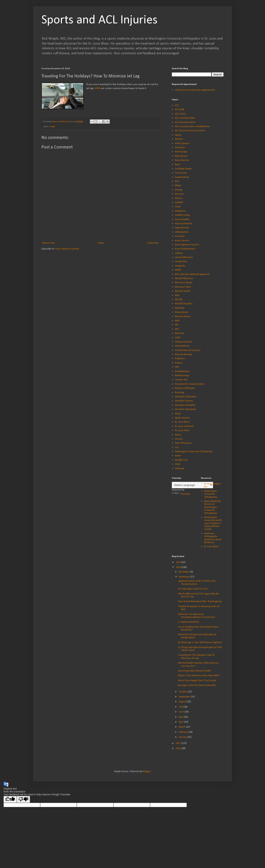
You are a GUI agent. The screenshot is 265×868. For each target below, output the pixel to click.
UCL (177, 447)
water (178, 456)
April (181, 722)
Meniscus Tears (183, 287)
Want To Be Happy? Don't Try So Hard (197, 681)
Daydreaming (182, 177)
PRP (177, 367)
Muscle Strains (183, 317)
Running (179, 393)
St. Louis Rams (182, 430)
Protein (179, 363)
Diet (177, 181)
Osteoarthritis (182, 346)
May (181, 717)
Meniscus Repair (184, 283)
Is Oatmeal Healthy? (189, 622)
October (183, 692)
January (183, 737)
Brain (178, 165)
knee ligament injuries (187, 245)
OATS (178, 338)
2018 (179, 567)
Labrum (179, 253)
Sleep (52, 127)
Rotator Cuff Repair (185, 388)
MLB (177, 295)
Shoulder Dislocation (186, 397)
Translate (181, 494)
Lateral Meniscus (184, 257)
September (185, 697)
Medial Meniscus (184, 278)
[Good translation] (10, 799)
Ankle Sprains (182, 143)
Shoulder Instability (185, 405)
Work (178, 464)
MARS (178, 270)
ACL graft (180, 110)
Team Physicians (183, 443)
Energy (179, 190)
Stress (178, 435)
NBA (177, 321)
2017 (179, 743)
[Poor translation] (23, 799)
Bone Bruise (181, 156)
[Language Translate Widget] (192, 485)
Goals (178, 207)
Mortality (180, 308)
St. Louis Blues (182, 422)
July (181, 707)
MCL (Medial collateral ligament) (192, 274)
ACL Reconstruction (185, 122)
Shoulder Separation (186, 409)
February (184, 732)
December (184, 572)
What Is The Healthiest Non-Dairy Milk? (199, 676)
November (184, 577)
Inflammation (182, 232)
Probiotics (180, 359)
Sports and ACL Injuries (99, 20)
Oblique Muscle (183, 342)
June (182, 712)
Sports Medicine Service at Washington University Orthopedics (213, 507)
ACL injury (180, 114)
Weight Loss (181, 460)
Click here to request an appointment (195, 90)
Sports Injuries (182, 418)
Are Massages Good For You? (193, 589)
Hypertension (182, 228)
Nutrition (180, 333)
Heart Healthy (182, 219)
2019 (179, 562)
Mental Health (183, 291)
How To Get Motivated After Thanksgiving (200, 602)
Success (179, 439)
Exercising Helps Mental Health (195, 671)
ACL (177, 105)
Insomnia (180, 236)
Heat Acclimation (184, 224)
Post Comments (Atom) (67, 249)
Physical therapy (183, 354)
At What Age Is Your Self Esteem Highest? (200, 643)
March (182, 727)
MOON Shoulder (184, 304)
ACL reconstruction (185, 118)
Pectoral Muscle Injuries (188, 350)
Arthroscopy (181, 152)
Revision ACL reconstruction (190, 384)
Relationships (182, 376)
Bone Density (182, 160)
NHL (177, 329)
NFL (177, 325)
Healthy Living (182, 215)
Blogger (147, 772)
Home (101, 243)
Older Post (153, 243)
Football (179, 203)
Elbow (178, 186)
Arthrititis (180, 148)
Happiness (180, 211)
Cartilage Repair (183, 169)
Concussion (181, 173)
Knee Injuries (182, 241)
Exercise (179, 194)
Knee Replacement (185, 249)
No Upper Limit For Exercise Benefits (197, 685)
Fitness (179, 198)
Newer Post (49, 243)
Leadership (181, 262)
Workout (179, 469)
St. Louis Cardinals (184, 426)
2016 (179, 749)
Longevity (180, 266)
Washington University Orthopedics (194, 452)
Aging (178, 135)
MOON (179, 300)
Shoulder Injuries (184, 401)
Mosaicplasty (182, 312)
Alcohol (179, 139)
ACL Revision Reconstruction (190, 131)
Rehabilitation (182, 371)
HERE (97, 88)
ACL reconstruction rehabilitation (192, 127)
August (183, 702)
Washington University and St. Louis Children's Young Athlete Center (213, 523)
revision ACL (181, 380)
